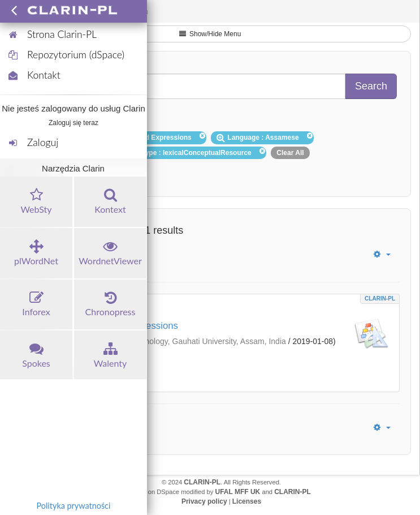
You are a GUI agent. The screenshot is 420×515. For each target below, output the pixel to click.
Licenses (247, 501)
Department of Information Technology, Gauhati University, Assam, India (160, 341)
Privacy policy (204, 501)
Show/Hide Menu (210, 34)
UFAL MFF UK (238, 492)
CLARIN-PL (380, 299)
